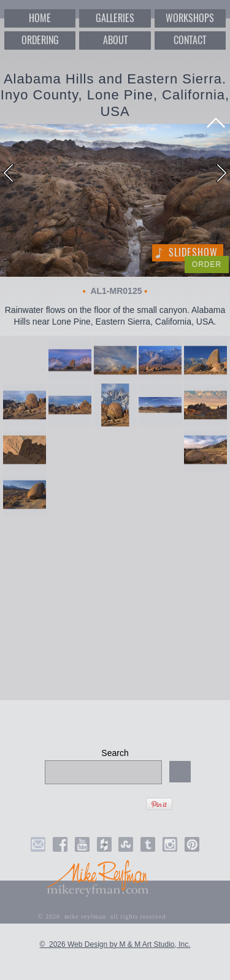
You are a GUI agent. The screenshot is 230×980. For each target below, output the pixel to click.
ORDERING (40, 40)
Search (115, 753)
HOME (40, 18)
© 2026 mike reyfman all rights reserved (102, 916)
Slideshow (193, 253)
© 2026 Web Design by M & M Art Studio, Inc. (115, 944)
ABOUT (115, 40)
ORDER (207, 264)
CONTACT (190, 40)
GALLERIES (115, 18)
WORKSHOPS (190, 18)
